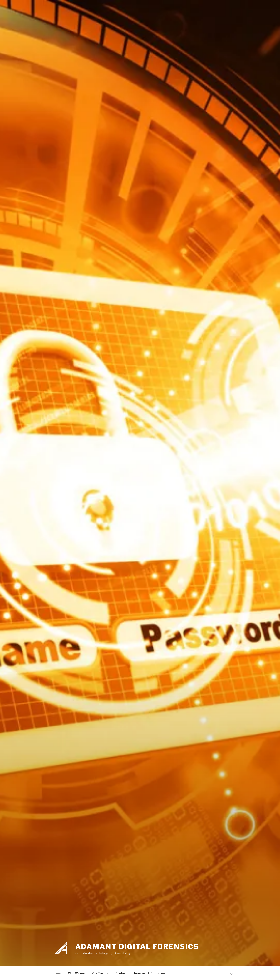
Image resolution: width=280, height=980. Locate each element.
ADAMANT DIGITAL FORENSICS (137, 947)
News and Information (149, 973)
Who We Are (76, 973)
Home (57, 973)
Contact (121, 973)
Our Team (101, 973)
